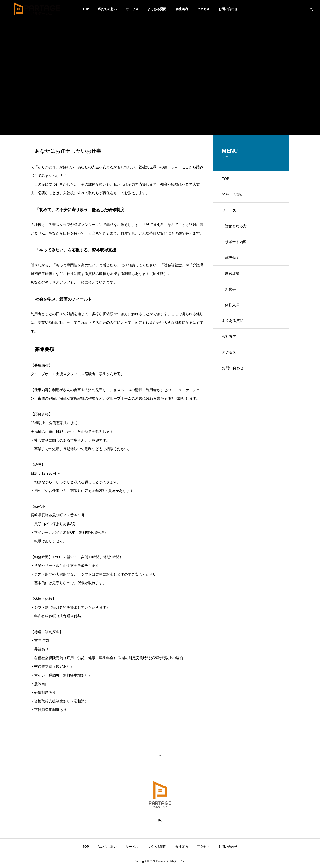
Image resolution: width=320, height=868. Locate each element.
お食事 (230, 289)
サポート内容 (236, 242)
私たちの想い (107, 9)
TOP (86, 9)
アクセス (203, 9)
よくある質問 (157, 9)
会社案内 (182, 9)
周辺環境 (232, 273)
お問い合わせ (228, 9)
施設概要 (232, 258)
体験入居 (232, 305)
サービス (132, 9)
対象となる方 (236, 226)
